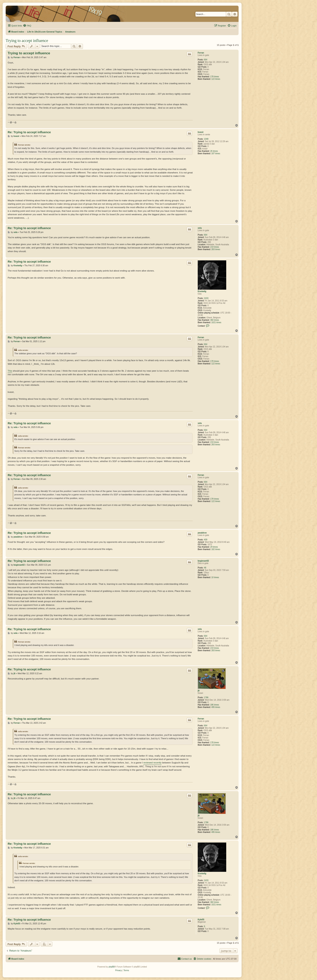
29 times (214, 547)
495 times (216, 707)
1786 (206, 698)
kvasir (201, 132)
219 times (215, 247)
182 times (216, 549)
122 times (216, 79)
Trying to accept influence (27, 41)
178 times (215, 77)
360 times (215, 320)
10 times (215, 577)
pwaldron (202, 533)
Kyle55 (201, 920)
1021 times (216, 322)
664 (206, 60)
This (10, 371)
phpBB (112, 967)
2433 (206, 298)
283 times (216, 249)
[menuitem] (27, 26)
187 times (216, 154)
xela (200, 228)
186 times (215, 705)
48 (205, 568)
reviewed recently (152, 763)
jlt (199, 691)
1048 (206, 139)
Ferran (201, 53)
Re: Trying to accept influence (29, 132)
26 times (214, 151)
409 (206, 540)
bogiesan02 (203, 561)
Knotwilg (202, 291)
